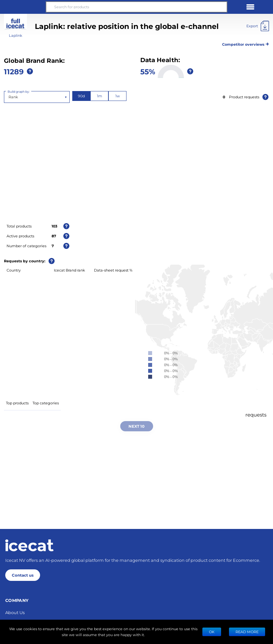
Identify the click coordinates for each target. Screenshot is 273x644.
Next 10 (136, 426)
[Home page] (29, 545)
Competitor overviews (246, 43)
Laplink (16, 35)
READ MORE (247, 632)
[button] (23, 7)
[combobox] (9, 97)
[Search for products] (136, 7)
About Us (15, 612)
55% (148, 71)
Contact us (23, 575)
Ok (212, 632)
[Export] (258, 26)
